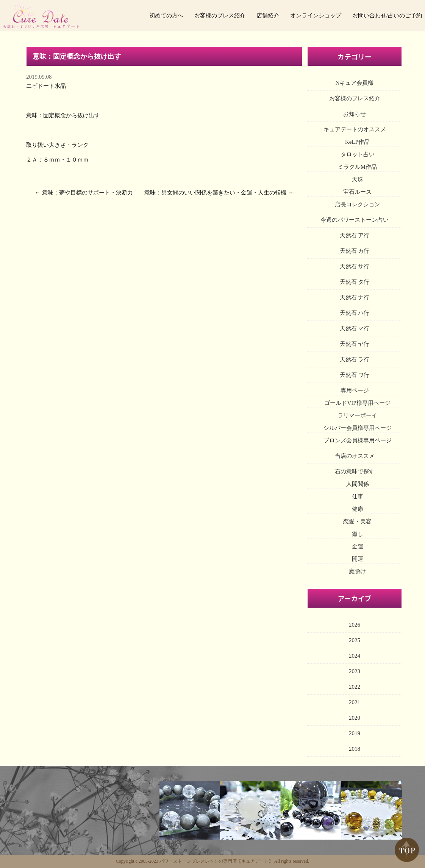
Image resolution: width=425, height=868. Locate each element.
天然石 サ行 (355, 266)
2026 (355, 625)
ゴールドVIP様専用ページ (357, 403)
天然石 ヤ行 (355, 344)
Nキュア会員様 (355, 83)
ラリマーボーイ (357, 415)
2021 (355, 702)
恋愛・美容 (357, 521)
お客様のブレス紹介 (220, 16)
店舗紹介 (268, 16)
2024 (355, 656)
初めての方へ (166, 16)
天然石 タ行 (355, 282)
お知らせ (355, 114)
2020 (355, 718)
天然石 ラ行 (355, 359)
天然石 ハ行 (355, 313)
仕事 (358, 496)
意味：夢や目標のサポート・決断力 (87, 193)
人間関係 (358, 484)
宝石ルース (357, 192)
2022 (355, 687)
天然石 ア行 (355, 235)
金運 (358, 546)
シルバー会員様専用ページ (358, 428)
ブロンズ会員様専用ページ (358, 440)
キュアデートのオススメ (355, 129)
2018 (355, 749)
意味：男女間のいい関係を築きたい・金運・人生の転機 (215, 193)
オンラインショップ (316, 16)
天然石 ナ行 (355, 297)
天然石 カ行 (355, 251)
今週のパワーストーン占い (355, 220)
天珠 (358, 179)
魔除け (357, 571)
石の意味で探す (355, 471)
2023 (355, 671)
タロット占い (358, 154)
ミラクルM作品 (357, 167)
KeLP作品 (357, 142)
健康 (358, 509)
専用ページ (355, 390)
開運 (358, 559)
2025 (355, 640)
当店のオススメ (355, 456)
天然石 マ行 (355, 328)
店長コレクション (358, 204)
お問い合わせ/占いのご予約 (387, 16)
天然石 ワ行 (355, 375)
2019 (355, 733)
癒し (358, 534)
